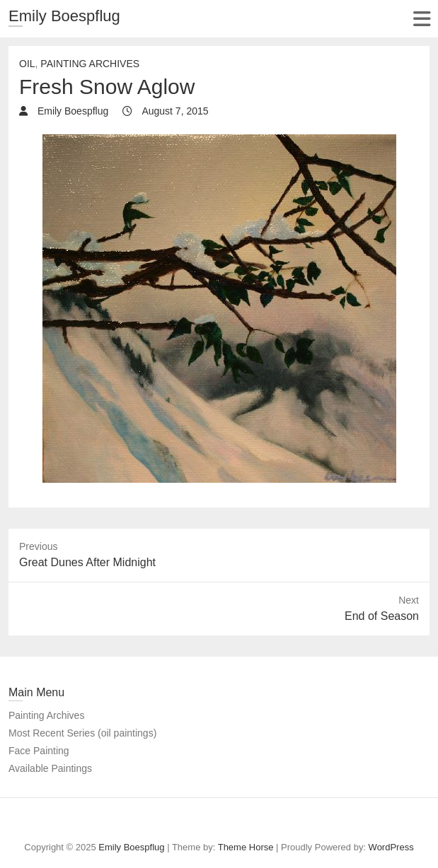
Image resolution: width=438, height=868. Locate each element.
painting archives (90, 64)
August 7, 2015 (174, 111)
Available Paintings (50, 768)
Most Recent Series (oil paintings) (82, 733)
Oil (27, 64)
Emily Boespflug (64, 16)
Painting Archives (46, 715)
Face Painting (39, 751)
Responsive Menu (421, 19)
